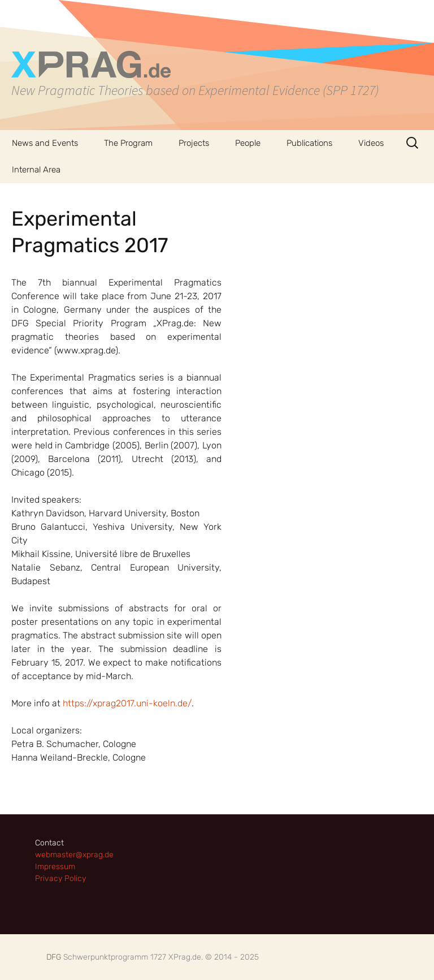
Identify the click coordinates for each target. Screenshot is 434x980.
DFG (54, 957)
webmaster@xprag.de (74, 855)
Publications (309, 143)
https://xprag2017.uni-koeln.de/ (127, 703)
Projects (194, 143)
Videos (371, 143)
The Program (128, 143)
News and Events (45, 143)
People (248, 143)
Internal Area (36, 170)
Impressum (55, 867)
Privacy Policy (60, 878)
